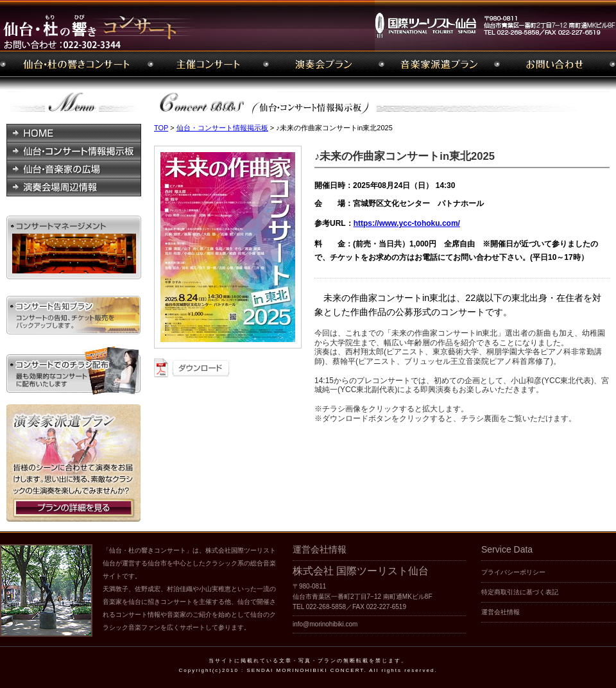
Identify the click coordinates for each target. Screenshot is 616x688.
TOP (161, 128)
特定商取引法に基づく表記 (520, 592)
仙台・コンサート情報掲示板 (222, 128)
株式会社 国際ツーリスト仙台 (361, 571)
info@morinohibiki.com (325, 624)
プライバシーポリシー (513, 572)
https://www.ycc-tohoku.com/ (407, 223)
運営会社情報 (501, 612)
